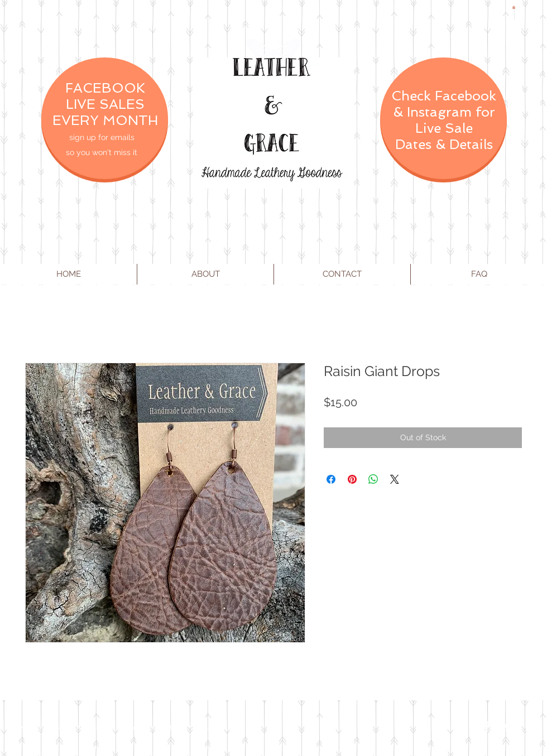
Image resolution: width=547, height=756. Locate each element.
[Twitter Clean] (509, 727)
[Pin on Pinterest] (352, 479)
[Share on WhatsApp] (373, 479)
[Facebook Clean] (487, 727)
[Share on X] (395, 479)
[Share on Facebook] (331, 479)
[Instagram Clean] (531, 727)
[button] (514, 7)
